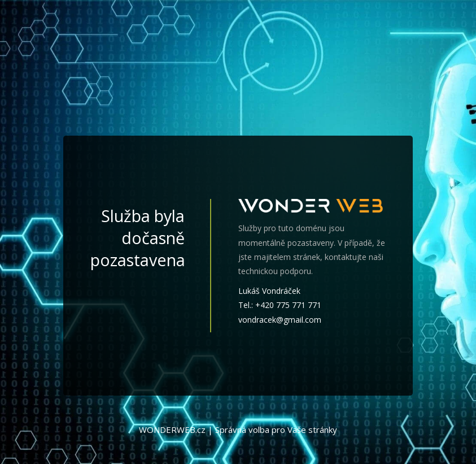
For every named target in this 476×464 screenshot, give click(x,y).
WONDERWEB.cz (172, 430)
